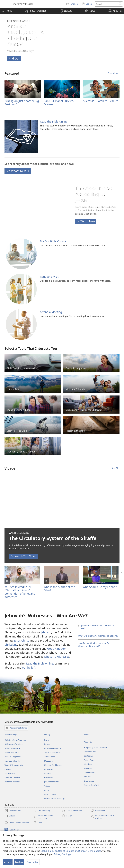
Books (47, 744)
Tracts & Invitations (52, 752)
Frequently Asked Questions (96, 747)
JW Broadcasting (52, 782)
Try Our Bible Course (53, 241)
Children (8, 769)
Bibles (47, 740)
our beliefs (29, 668)
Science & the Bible (12, 778)
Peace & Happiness (13, 757)
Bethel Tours (89, 760)
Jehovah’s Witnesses (57, 657)
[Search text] (106, 4)
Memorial (88, 768)
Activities (88, 777)
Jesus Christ (22, 640)
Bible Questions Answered (15, 740)
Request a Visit (49, 277)
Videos (47, 786)
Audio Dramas (50, 794)
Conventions (89, 772)
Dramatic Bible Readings (54, 799)
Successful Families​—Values (101, 101)
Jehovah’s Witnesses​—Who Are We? (97, 627)
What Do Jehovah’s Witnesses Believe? (98, 636)
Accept (8, 862)
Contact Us (89, 756)
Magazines (49, 761)
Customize (33, 862)
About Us (88, 742)
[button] (36, 11)
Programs (48, 769)
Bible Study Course (12, 748)
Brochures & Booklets (53, 748)
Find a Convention (72, 811)
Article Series (50, 757)
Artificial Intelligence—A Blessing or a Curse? (25, 35)
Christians (11, 645)
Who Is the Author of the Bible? (59, 589)
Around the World (91, 785)
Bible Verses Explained (14, 744)
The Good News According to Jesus (93, 194)
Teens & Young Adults (14, 765)
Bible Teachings (11, 735)
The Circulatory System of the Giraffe (53, 538)
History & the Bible (12, 782)
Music (47, 790)
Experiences (89, 781)
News (86, 735)
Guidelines (49, 778)
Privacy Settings (62, 854)
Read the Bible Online (54, 121)
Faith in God (10, 773)
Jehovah (46, 632)
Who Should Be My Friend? (100, 587)
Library (47, 735)
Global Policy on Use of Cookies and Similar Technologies (71, 851)
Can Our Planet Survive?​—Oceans (60, 103)
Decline (19, 862)
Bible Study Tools (12, 752)
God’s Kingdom (57, 649)
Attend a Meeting (51, 312)
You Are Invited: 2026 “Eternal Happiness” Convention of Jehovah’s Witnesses (20, 592)
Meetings (88, 764)
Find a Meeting (42, 811)
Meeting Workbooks (53, 765)
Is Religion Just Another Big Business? (22, 103)
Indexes (48, 773)
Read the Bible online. (40, 663)
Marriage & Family (12, 761)
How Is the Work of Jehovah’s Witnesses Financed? (93, 645)
